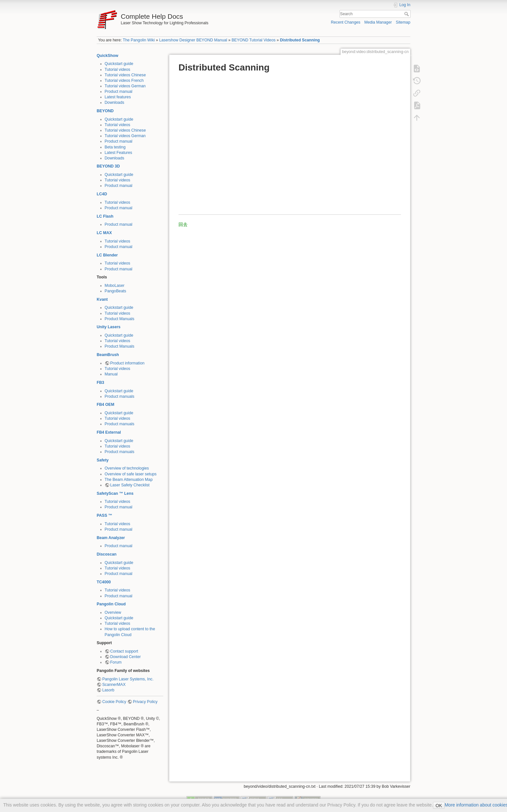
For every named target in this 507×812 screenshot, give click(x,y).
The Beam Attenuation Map (129, 480)
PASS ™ (104, 515)
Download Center (126, 657)
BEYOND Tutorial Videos (253, 40)
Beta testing (115, 147)
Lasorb (108, 690)
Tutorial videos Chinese (125, 75)
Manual (111, 374)
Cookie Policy (114, 702)
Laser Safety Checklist (130, 485)
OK (439, 806)
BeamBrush (108, 355)
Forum (116, 662)
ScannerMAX (114, 685)
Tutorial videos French (124, 81)
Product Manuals (120, 319)
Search (407, 14)
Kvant (102, 299)
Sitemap (403, 22)
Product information (127, 363)
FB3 (100, 383)
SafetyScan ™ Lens (115, 493)
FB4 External (109, 432)
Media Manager (378, 22)
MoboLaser (115, 286)
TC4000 (104, 582)
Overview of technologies (127, 468)
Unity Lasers (109, 327)
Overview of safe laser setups (131, 474)
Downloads (115, 103)
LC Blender (107, 255)
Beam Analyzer (111, 538)
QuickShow (108, 56)
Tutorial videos (118, 70)
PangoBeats (116, 291)
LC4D (102, 194)
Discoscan (107, 554)
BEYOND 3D (108, 166)
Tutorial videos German (125, 86)
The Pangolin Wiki (139, 40)
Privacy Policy (145, 702)
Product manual (119, 92)
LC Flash (105, 216)
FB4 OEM (105, 405)
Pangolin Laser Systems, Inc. (128, 679)
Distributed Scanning (300, 40)
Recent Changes (345, 22)
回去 (183, 224)
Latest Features (119, 153)
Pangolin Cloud (111, 604)
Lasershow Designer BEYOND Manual (193, 40)
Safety (103, 460)
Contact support (124, 651)
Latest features (118, 97)
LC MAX (104, 233)
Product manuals (120, 396)
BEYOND (105, 111)
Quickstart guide (119, 64)
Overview (113, 612)
